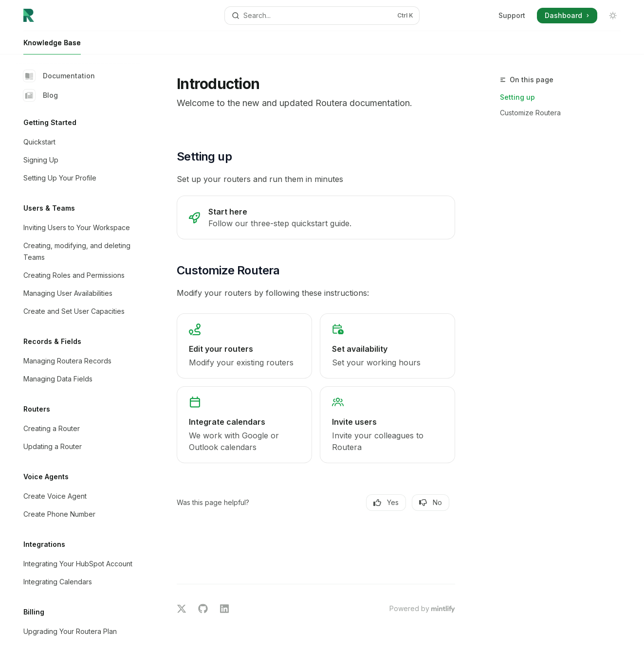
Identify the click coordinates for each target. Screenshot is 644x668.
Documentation (59, 76)
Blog (41, 95)
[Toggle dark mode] (613, 16)
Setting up (517, 97)
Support (512, 15)
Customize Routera (530, 113)
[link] (316, 217)
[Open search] (322, 16)
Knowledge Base (52, 46)
